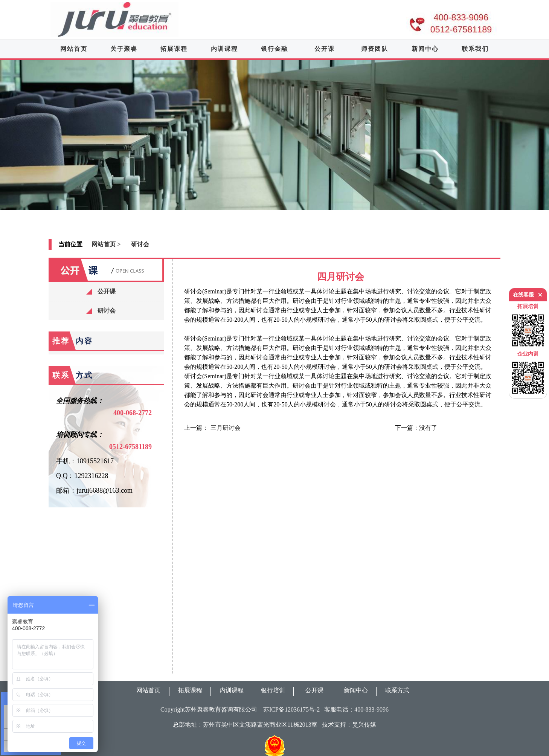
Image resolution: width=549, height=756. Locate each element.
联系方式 (397, 690)
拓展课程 (174, 49)
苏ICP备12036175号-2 (289, 709)
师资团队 (375, 49)
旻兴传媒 (364, 725)
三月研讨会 (226, 428)
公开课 (325, 49)
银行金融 (274, 49)
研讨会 (140, 244)
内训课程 (224, 49)
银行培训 (273, 690)
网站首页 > (106, 244)
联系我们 (475, 49)
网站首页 (74, 49)
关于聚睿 (124, 49)
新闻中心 (425, 49)
